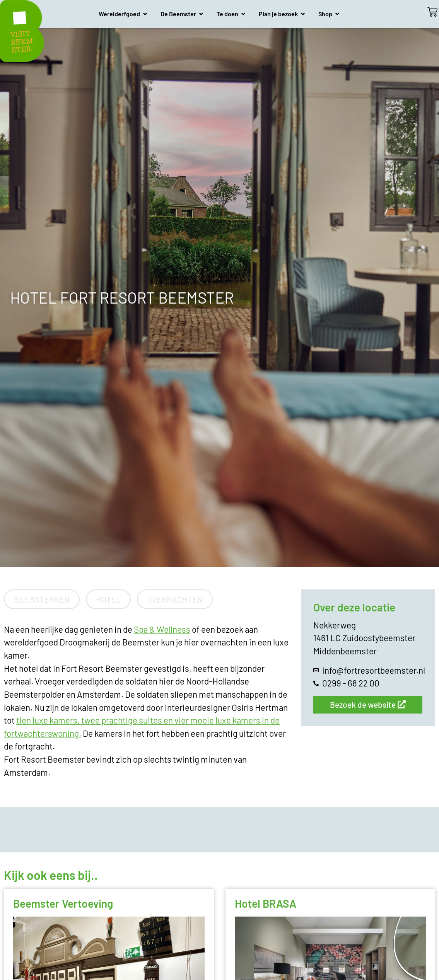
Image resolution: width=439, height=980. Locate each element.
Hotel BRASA (266, 903)
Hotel (108, 599)
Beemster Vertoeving (63, 903)
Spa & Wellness (162, 629)
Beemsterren (42, 599)
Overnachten (175, 599)
